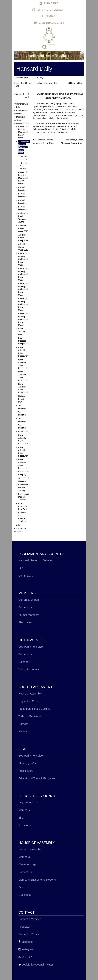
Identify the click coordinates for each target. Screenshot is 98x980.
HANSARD (49, 3)
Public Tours (26, 771)
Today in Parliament (30, 716)
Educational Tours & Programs (37, 778)
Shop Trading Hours (22, 332)
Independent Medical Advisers (24, 497)
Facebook (26, 942)
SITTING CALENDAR (49, 10)
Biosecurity (23, 431)
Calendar (24, 662)
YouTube (25, 957)
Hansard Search (22, 78)
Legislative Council (30, 701)
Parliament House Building (35, 709)
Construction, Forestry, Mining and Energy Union (24, 132)
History (23, 731)
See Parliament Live (31, 647)
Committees (26, 576)
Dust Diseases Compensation (24, 341)
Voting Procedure (29, 669)
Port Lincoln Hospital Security (23, 488)
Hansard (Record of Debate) (36, 560)
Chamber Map (27, 864)
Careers (23, 724)
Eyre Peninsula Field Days (23, 506)
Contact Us (25, 607)
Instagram (26, 949)
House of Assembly (30, 694)
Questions (25, 825)
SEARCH (49, 16)
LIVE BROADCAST (49, 23)
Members (24, 810)
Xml (80, 83)
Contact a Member (30, 919)
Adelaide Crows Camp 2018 (23, 228)
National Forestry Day (22, 399)
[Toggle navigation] (52, 47)
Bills (21, 568)
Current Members (29, 600)
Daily (72, 83)
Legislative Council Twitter (36, 965)
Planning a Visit (28, 763)
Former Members (29, 615)
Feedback (24, 927)
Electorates (25, 622)
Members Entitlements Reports (37, 880)
